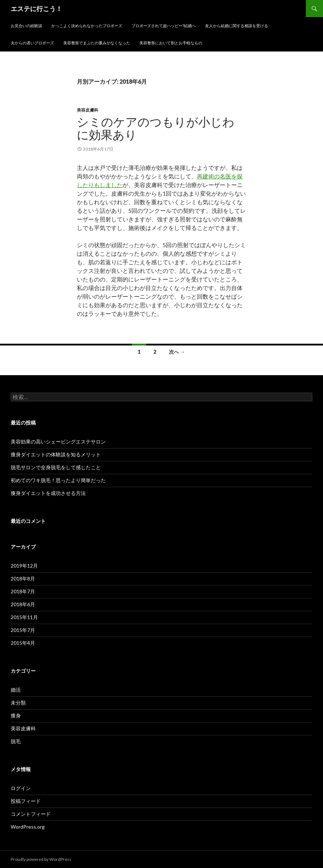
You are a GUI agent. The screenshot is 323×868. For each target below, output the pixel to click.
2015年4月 (23, 643)
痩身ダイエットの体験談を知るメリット (56, 454)
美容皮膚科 (88, 110)
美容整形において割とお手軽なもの (171, 43)
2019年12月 (24, 566)
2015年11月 (24, 617)
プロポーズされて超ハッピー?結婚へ (164, 26)
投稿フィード (26, 801)
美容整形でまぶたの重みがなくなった (97, 43)
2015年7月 (23, 630)
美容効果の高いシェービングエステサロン (58, 442)
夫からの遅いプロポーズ (32, 43)
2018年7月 (23, 591)
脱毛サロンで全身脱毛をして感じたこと (56, 467)
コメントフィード (31, 814)
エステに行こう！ (36, 9)
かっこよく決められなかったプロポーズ (87, 26)
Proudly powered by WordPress (41, 859)
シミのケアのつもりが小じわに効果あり (156, 129)
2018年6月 (23, 604)
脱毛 (16, 741)
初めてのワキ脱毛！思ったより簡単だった (58, 480)
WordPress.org (28, 827)
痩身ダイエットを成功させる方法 (48, 493)
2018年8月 (23, 578)
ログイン (21, 788)
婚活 (16, 690)
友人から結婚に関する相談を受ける (237, 26)
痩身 (16, 715)
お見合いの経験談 (26, 26)
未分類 (18, 703)
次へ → (177, 352)
